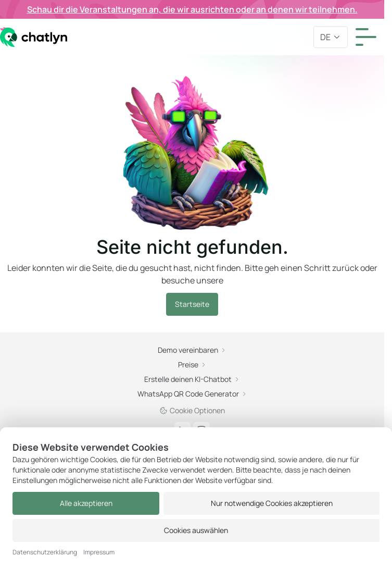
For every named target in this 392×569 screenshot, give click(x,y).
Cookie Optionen (192, 410)
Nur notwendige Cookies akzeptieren (272, 503)
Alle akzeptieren (86, 503)
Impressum (99, 552)
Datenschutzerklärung (45, 552)
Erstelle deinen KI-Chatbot (192, 379)
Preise (192, 364)
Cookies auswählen (196, 530)
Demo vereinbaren (192, 350)
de (331, 37)
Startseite (192, 304)
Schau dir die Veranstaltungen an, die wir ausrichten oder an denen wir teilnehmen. (192, 9)
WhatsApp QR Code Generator (192, 394)
